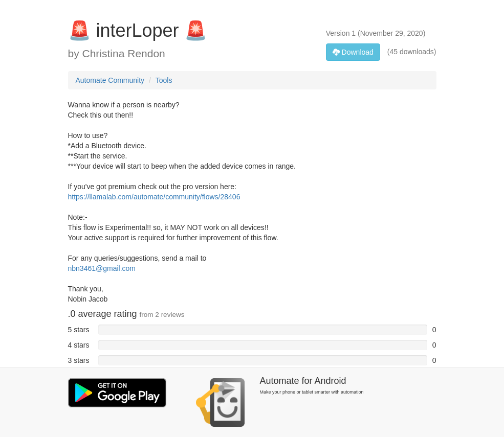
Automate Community (110, 80)
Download (353, 52)
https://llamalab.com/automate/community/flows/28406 (154, 197)
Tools (164, 80)
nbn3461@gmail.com (102, 268)
